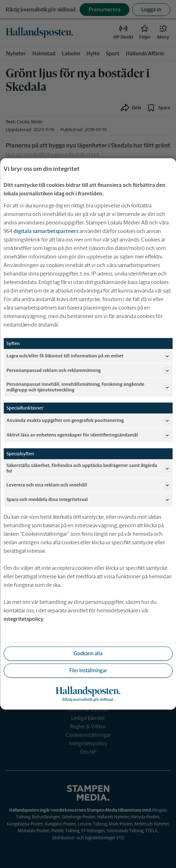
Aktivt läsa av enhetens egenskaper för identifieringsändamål (89, 435)
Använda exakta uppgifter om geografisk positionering (89, 421)
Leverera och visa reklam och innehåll (89, 485)
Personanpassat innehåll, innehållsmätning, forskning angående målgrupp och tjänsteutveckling (89, 387)
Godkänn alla (88, 653)
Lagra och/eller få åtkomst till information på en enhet (89, 356)
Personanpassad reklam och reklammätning (89, 371)
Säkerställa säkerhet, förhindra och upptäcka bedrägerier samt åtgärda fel (89, 469)
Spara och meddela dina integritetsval (89, 500)
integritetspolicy (23, 619)
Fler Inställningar (88, 671)
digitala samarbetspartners (46, 231)
